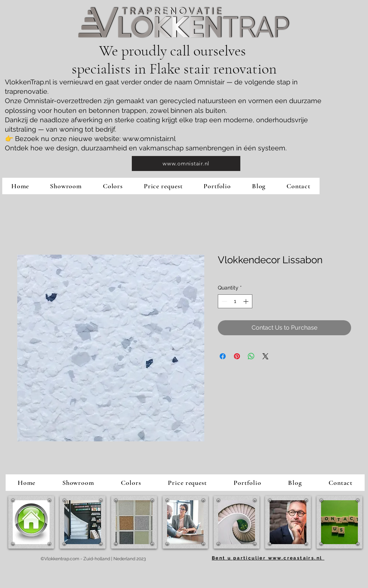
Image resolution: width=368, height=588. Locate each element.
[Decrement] (224, 301)
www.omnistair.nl (149, 139)
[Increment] (247, 301)
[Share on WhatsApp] (251, 356)
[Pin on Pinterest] (237, 356)
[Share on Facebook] (223, 356)
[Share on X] (265, 356)
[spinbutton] (235, 301)
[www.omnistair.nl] (186, 163)
